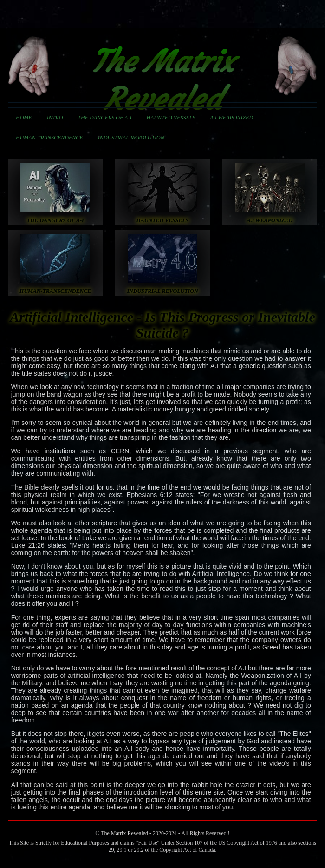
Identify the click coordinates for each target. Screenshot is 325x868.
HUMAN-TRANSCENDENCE (49, 138)
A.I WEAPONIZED (231, 118)
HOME (24, 118)
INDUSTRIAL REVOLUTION (131, 138)
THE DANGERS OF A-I (104, 118)
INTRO (55, 118)
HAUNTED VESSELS (171, 118)
